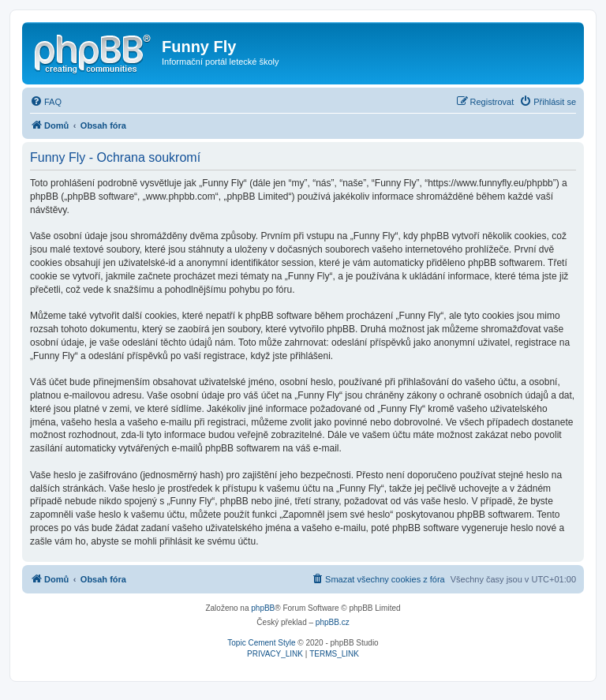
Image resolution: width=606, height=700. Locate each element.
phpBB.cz (333, 622)
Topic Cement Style (261, 643)
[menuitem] (46, 102)
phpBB (263, 608)
